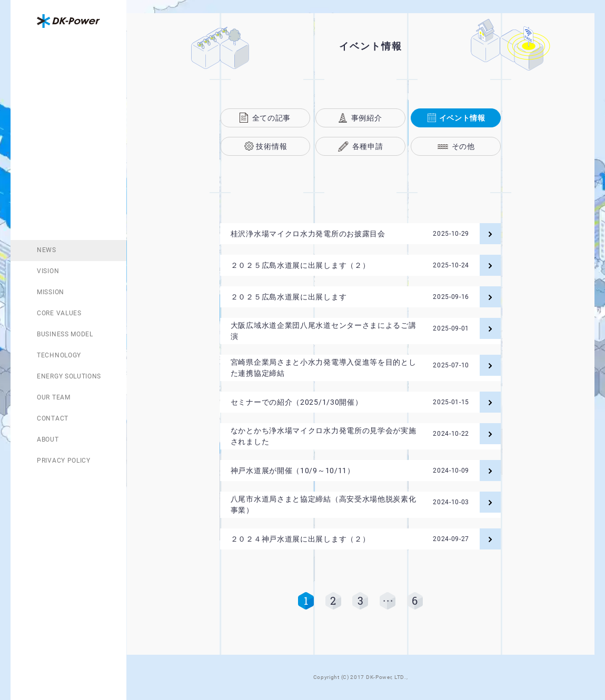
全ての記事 (272, 118)
